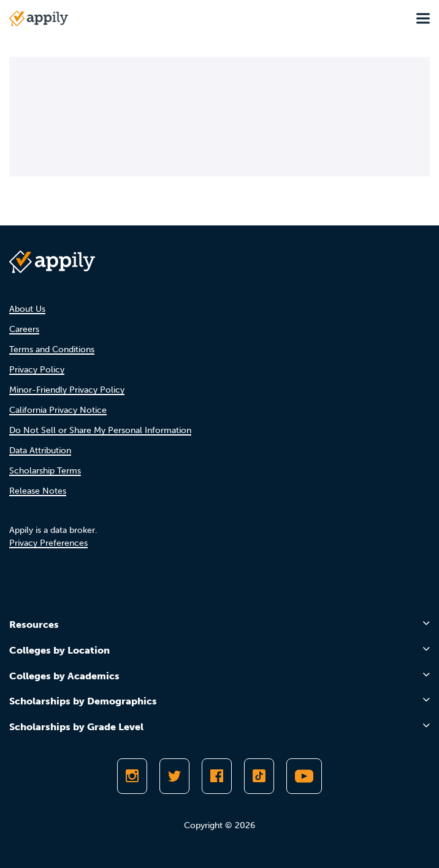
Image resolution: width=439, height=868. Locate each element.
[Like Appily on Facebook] (217, 776)
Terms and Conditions (52, 349)
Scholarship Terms (45, 471)
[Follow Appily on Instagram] (132, 776)
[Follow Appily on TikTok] (259, 776)
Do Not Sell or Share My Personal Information (100, 430)
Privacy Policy (37, 370)
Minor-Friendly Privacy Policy (67, 390)
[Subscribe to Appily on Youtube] (304, 776)
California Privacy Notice (58, 410)
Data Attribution (40, 451)
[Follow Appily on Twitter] (174, 776)
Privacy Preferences (48, 543)
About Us (27, 309)
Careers (24, 329)
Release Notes (38, 491)
